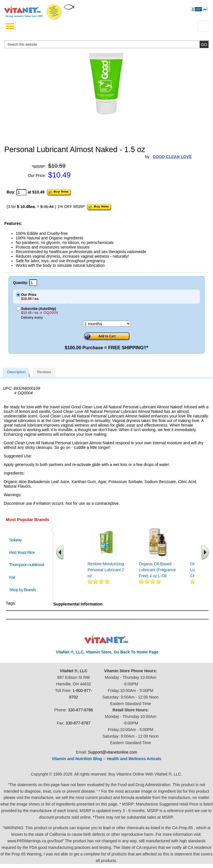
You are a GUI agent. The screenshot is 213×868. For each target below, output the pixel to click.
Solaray (15, 540)
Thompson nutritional (27, 565)
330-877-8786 (81, 710)
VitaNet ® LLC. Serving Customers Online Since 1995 (24, 12)
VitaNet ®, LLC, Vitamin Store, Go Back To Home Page (107, 652)
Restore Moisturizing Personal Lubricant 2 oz (106, 570)
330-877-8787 (78, 723)
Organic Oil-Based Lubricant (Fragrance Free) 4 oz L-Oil (157, 570)
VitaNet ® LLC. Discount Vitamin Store (106, 639)
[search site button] (204, 44)
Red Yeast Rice (22, 552)
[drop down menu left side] (10, 26)
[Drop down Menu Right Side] (203, 26)
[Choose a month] (107, 324)
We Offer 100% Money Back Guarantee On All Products (54, 12)
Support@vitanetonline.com (113, 752)
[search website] (106, 44)
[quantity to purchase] (22, 192)
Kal (12, 577)
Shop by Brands (24, 590)
